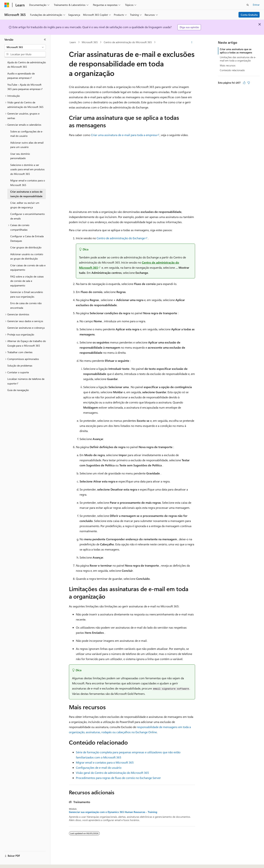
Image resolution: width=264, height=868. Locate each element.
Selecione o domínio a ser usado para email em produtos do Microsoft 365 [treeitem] (27, 169)
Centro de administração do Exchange (121, 238)
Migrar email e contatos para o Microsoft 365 (105, 762)
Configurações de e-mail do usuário (99, 768)
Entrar (256, 5)
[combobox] (25, 47)
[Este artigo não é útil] (249, 83)
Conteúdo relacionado (232, 70)
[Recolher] (45, 40)
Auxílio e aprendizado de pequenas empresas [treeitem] (21, 76)
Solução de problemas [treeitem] (20, 366)
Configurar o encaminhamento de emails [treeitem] (27, 216)
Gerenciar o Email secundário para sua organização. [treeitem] (27, 294)
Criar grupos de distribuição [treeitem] (26, 247)
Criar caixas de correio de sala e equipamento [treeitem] (28, 268)
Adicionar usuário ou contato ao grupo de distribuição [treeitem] (27, 256)
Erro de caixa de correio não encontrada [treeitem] (26, 305)
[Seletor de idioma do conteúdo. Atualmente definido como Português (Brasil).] (18, 862)
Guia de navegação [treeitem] (18, 390)
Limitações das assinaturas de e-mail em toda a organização (238, 59)
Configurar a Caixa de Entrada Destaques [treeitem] (27, 238)
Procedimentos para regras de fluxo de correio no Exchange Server (118, 778)
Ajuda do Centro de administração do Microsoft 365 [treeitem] (27, 65)
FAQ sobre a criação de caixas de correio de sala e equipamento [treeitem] (27, 281)
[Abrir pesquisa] (248, 5)
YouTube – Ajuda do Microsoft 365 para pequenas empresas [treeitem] (24, 87)
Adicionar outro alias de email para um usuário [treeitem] (27, 145)
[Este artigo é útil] (244, 83)
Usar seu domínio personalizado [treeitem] (20, 156)
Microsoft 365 (90, 42)
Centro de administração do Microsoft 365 (128, 42)
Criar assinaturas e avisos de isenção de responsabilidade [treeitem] (26, 194)
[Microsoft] (7, 5)
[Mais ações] (192, 42)
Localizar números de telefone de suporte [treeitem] (26, 381)
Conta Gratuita (249, 15)
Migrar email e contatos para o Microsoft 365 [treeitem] (28, 183)
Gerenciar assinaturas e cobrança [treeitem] (26, 328)
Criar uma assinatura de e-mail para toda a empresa (124, 135)
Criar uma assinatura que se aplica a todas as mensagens (236, 51)
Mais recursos (228, 65)
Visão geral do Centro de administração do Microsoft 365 (112, 773)
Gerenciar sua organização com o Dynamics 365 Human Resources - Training (113, 812)
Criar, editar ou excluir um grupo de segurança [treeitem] (25, 205)
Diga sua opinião (189, 27)
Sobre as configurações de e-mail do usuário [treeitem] (27, 134)
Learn (73, 42)
